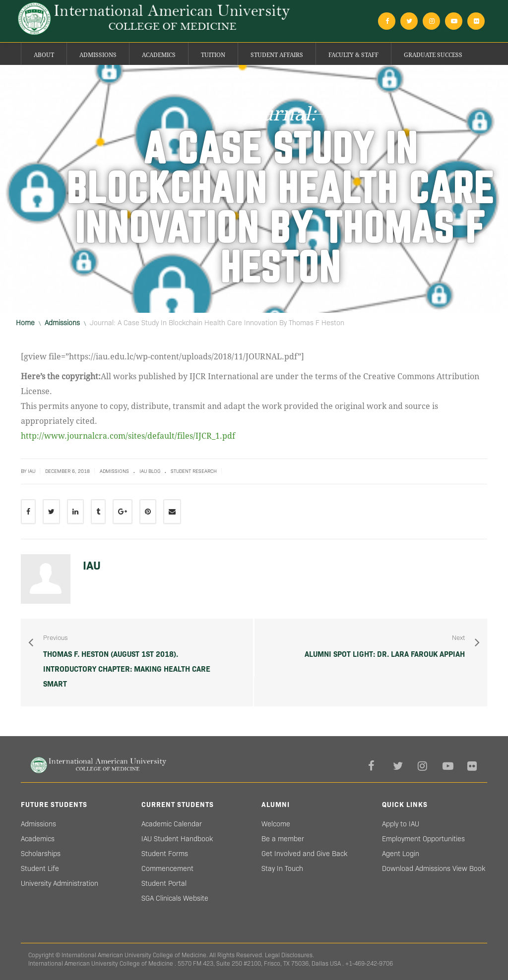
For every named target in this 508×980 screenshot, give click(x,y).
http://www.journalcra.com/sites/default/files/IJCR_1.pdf (128, 436)
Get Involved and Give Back (304, 854)
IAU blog (150, 471)
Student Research (194, 471)
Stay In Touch (282, 868)
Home (25, 323)
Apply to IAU (401, 824)
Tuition (213, 55)
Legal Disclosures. (289, 955)
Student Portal (164, 883)
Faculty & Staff (353, 55)
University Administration (60, 883)
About (44, 55)
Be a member (283, 839)
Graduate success (433, 55)
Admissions (98, 55)
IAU (92, 565)
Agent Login (401, 854)
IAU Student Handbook (177, 839)
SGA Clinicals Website (175, 898)
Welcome (276, 824)
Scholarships (41, 854)
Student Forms (165, 854)
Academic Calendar (172, 824)
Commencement (167, 868)
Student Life (40, 868)
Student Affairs (277, 55)
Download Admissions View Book (434, 868)
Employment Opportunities (423, 839)
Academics (159, 55)
